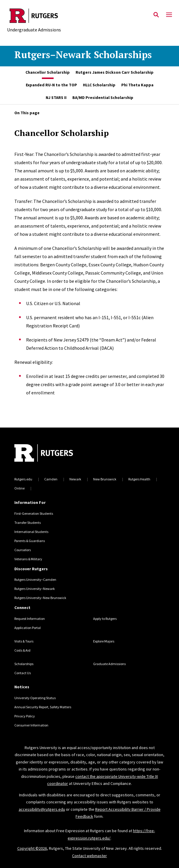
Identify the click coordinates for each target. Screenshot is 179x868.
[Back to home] (54, 454)
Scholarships (24, 664)
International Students (31, 532)
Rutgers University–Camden (35, 579)
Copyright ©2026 (32, 848)
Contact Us (23, 673)
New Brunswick (105, 479)
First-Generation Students (34, 513)
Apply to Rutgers (105, 619)
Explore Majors (104, 641)
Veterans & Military (28, 559)
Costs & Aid (22, 650)
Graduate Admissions (109, 664)
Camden (51, 479)
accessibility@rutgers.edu (42, 809)
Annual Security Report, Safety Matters (43, 707)
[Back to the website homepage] (34, 16)
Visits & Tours (24, 641)
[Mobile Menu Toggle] (169, 15)
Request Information (30, 619)
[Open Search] (156, 15)
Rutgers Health (139, 479)
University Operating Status (35, 698)
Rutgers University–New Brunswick (40, 598)
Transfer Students (28, 523)
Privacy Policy (25, 716)
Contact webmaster (90, 856)
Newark (75, 479)
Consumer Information (31, 725)
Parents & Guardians (30, 541)
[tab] (48, 73)
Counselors (23, 550)
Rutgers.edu (23, 479)
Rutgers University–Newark (35, 589)
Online (19, 488)
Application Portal (28, 628)
